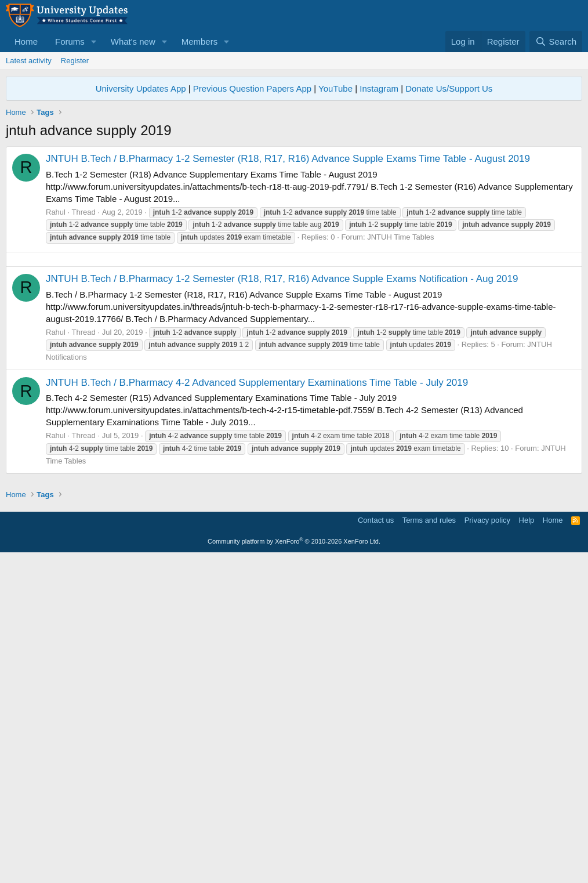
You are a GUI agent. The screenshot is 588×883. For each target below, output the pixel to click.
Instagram (379, 88)
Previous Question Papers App (252, 88)
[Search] (556, 41)
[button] (94, 41)
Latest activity (29, 61)
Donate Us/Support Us (449, 88)
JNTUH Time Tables (400, 237)
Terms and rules (429, 845)
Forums (70, 41)
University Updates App (141, 88)
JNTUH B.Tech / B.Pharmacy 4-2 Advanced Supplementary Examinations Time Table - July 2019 (257, 545)
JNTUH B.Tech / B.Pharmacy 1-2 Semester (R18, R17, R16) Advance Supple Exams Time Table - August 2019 (288, 159)
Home (26, 41)
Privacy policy (487, 845)
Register (75, 61)
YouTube (335, 88)
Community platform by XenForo (294, 866)
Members (200, 41)
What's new (133, 41)
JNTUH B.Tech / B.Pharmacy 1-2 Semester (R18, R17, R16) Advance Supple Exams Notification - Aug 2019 (282, 441)
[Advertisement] (294, 341)
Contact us (376, 845)
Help (527, 845)
